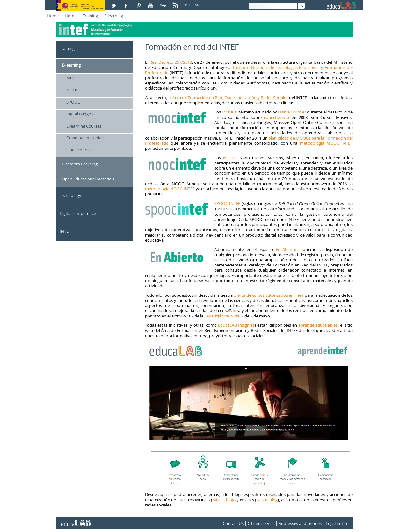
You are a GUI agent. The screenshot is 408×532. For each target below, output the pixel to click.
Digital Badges (80, 114)
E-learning (114, 16)
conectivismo (277, 117)
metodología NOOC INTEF (170, 189)
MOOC (73, 78)
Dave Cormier (293, 112)
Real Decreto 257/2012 (171, 62)
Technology (70, 195)
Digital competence (78, 213)
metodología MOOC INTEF (326, 143)
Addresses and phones (300, 523)
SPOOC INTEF (227, 203)
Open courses (79, 150)
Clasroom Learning (80, 164)
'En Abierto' (285, 249)
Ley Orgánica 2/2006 (223, 316)
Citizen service (261, 523)
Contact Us (233, 523)
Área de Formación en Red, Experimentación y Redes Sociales (230, 98)
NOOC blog (267, 500)
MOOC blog (223, 500)
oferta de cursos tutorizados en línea (269, 295)
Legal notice (337, 523)
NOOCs (230, 158)
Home (53, 16)
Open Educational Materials (88, 179)
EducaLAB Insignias (236, 325)
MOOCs (229, 112)
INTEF (65, 231)
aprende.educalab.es (318, 325)
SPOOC (73, 102)
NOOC (72, 90)
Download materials (85, 138)
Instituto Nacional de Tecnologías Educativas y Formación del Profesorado (249, 70)
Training (90, 16)
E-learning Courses (84, 126)
